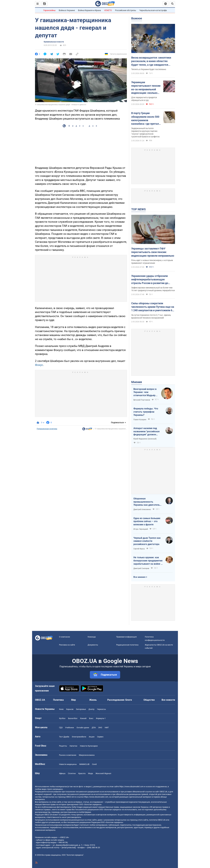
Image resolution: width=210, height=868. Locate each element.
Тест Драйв (64, 737)
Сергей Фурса (139, 549)
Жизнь (93, 700)
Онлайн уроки (83, 728)
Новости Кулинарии (89, 746)
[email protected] (69, 848)
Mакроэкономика (87, 755)
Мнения (137, 382)
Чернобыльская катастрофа (153, 10)
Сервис (100, 737)
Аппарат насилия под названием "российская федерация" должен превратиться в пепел (146, 432)
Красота (82, 773)
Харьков (70, 709)
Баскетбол (73, 718)
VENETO (108, 10)
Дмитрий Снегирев (141, 568)
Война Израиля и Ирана (89, 10)
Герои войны (49, 10)
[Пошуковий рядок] (172, 4)
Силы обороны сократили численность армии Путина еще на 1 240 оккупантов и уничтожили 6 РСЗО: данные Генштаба (153, 307)
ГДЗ (61, 728)
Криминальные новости (54, 42)
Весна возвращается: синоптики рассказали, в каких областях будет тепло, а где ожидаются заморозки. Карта (151, 61)
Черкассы (101, 709)
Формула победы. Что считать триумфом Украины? (146, 412)
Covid (94, 764)
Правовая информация (126, 637)
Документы (93, 645)
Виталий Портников (142, 400)
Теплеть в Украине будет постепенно (149, 69)
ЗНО (100, 728)
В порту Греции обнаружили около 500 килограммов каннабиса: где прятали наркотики (146, 119)
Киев (61, 709)
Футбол (62, 718)
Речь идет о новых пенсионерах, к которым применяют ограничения (152, 262)
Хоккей (83, 718)
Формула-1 (101, 718)
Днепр (91, 709)
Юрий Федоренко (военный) (145, 439)
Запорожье (81, 709)
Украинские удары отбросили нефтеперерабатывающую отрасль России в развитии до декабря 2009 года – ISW (150, 280)
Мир (73, 700)
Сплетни (72, 773)
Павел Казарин (140, 420)
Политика (58, 700)
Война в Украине (67, 10)
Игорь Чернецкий (141, 529)
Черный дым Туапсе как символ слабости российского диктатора (147, 541)
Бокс (91, 718)
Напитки (73, 746)
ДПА (94, 728)
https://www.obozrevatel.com (131, 787)
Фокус (39, 365)
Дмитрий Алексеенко (142, 509)
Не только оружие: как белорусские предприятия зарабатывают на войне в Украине (148, 561)
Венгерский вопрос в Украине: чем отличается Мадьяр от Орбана (145, 392)
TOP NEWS (138, 209)
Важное (137, 18)
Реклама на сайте (67, 645)
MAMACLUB (84, 764)
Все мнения (139, 577)
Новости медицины (68, 764)
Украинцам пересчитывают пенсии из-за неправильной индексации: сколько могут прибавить (146, 88)
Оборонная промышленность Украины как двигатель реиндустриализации (147, 502)
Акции (92, 737)
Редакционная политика (47, 429)
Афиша (62, 773)
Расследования (116, 700)
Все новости (168, 700)
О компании (65, 637)
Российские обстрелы (126, 10)
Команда (92, 637)
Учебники (70, 728)
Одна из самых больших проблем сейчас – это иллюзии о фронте (147, 521)
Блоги (129, 700)
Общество (149, 700)
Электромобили (79, 737)
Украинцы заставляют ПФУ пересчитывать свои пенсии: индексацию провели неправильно (153, 252)
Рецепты (63, 746)
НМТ (107, 728)
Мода (90, 773)
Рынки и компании (68, 755)
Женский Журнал (103, 773)
